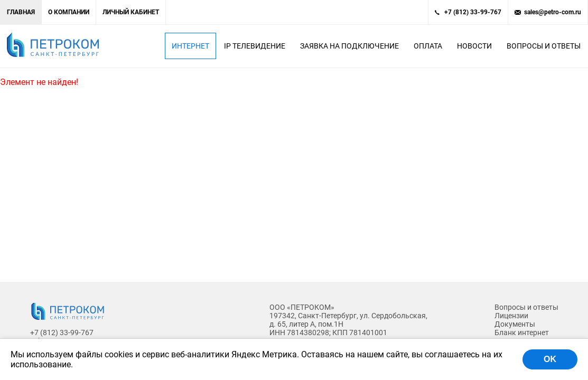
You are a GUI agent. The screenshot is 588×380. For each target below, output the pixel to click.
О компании (69, 12)
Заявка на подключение (349, 46)
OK (550, 359)
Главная (21, 12)
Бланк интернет (522, 332)
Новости (474, 46)
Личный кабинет (131, 12)
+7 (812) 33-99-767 (473, 12)
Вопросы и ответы (544, 46)
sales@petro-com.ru (553, 12)
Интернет (190, 46)
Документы (515, 324)
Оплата (428, 46)
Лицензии (511, 316)
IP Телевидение (255, 46)
